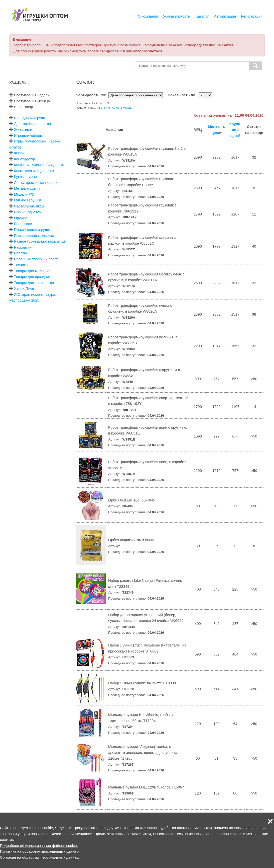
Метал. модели (27, 188)
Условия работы (177, 16)
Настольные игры (29, 206)
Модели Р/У (24, 194)
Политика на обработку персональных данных (40, 851)
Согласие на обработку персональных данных (39, 857)
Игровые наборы (28, 135)
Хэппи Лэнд (24, 288)
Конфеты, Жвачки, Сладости (38, 165)
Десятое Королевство (32, 124)
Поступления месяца (30, 101)
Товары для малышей (33, 271)
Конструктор (25, 159)
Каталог (202, 16)
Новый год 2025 (27, 212)
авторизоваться (148, 51)
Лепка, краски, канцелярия (37, 183)
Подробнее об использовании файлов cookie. (39, 846)
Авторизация (225, 16)
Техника (21, 265)
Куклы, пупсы (25, 177)
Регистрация (252, 16)
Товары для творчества (34, 283)
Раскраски (23, 247)
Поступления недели (29, 95)
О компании (148, 16)
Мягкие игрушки (28, 200)
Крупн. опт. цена (235, 130)
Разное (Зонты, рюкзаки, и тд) (39, 241)
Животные (23, 129)
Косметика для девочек (34, 171)
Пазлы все (23, 224)
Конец (127, 107)
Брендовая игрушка (31, 118)
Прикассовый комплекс (34, 236)
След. (116, 107)
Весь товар (21, 107)
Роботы (20, 253)
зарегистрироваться (106, 51)
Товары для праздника (33, 277)
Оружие (21, 218)
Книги (19, 153)
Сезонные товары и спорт (36, 259)
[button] (270, 821)
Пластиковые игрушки (33, 230)
